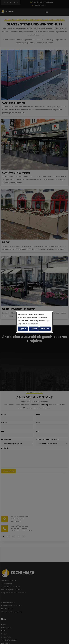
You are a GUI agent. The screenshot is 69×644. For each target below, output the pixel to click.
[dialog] (34, 322)
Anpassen (23, 329)
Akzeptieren (45, 329)
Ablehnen (34, 329)
